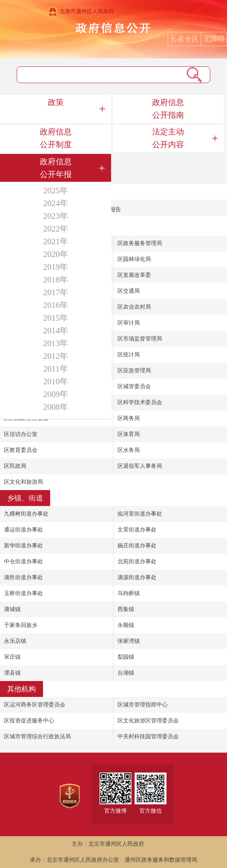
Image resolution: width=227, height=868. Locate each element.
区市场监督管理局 (140, 339)
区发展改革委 (134, 275)
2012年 (56, 356)
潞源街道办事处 (137, 577)
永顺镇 (126, 625)
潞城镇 (12, 609)
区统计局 (129, 355)
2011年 (56, 369)
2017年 (56, 292)
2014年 (56, 331)
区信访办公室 (21, 434)
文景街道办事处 (137, 530)
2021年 (56, 241)
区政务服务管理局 (140, 243)
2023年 (56, 216)
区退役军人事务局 (140, 466)
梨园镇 (126, 657)
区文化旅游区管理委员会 (148, 721)
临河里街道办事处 (140, 514)
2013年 (56, 343)
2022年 (56, 229)
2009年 (56, 394)
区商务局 (129, 418)
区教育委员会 (21, 450)
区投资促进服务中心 (29, 721)
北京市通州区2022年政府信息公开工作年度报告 (63, 209)
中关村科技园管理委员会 (148, 737)
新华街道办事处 (23, 546)
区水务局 (129, 450)
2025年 (56, 191)
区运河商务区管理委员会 (35, 705)
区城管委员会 (134, 386)
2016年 (56, 305)
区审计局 (129, 323)
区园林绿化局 (134, 259)
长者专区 (184, 39)
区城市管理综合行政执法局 (37, 737)
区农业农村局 (134, 307)
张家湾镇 (129, 641)
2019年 (56, 267)
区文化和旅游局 (23, 482)
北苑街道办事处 (137, 561)
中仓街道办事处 (23, 561)
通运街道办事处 (23, 530)
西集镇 (126, 609)
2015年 (56, 318)
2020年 (56, 254)
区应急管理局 (134, 371)
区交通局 (129, 291)
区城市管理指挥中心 (143, 705)
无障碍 (214, 39)
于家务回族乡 (21, 625)
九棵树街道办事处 (26, 514)
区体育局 (129, 434)
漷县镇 (12, 673)
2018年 (56, 280)
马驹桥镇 (129, 593)
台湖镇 (126, 673)
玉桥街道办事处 (23, 593)
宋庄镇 (12, 657)
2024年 (56, 203)
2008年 (56, 407)
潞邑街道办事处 (23, 577)
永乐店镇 (15, 641)
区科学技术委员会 (140, 402)
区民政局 (15, 466)
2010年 (56, 381)
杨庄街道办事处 (137, 546)
